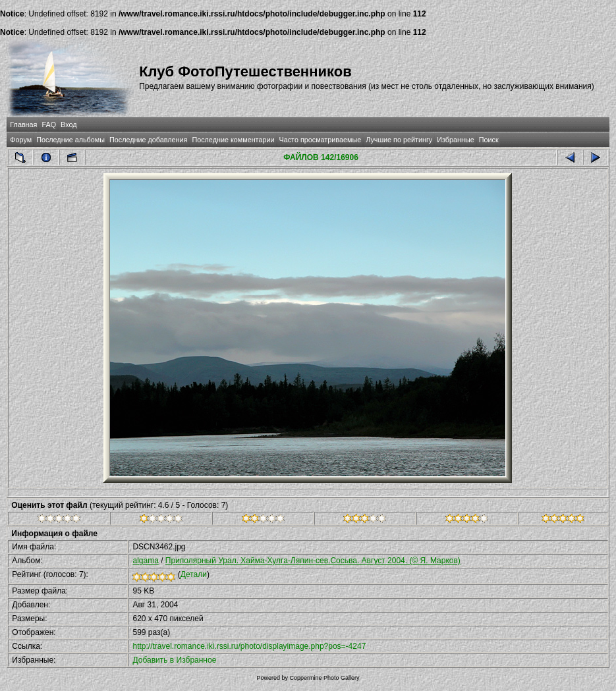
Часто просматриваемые (321, 140)
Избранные (455, 140)
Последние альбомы (70, 140)
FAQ (49, 124)
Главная (23, 124)
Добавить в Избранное (174, 660)
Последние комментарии (233, 140)
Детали (194, 574)
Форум (21, 140)
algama (145, 561)
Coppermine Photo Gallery (324, 678)
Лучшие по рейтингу (399, 140)
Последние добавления (148, 140)
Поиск (489, 140)
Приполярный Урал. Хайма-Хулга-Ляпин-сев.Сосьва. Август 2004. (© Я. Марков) (313, 561)
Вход (69, 124)
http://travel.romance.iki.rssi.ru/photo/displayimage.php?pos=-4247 (249, 646)
